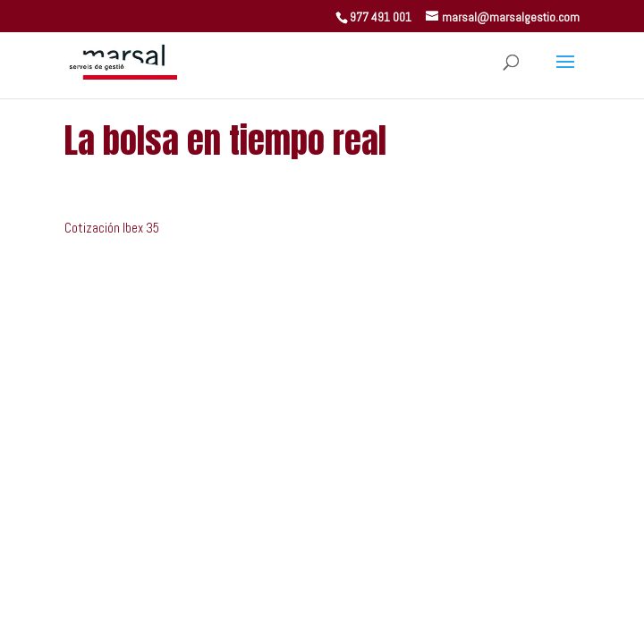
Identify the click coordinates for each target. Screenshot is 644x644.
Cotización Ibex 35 (112, 228)
